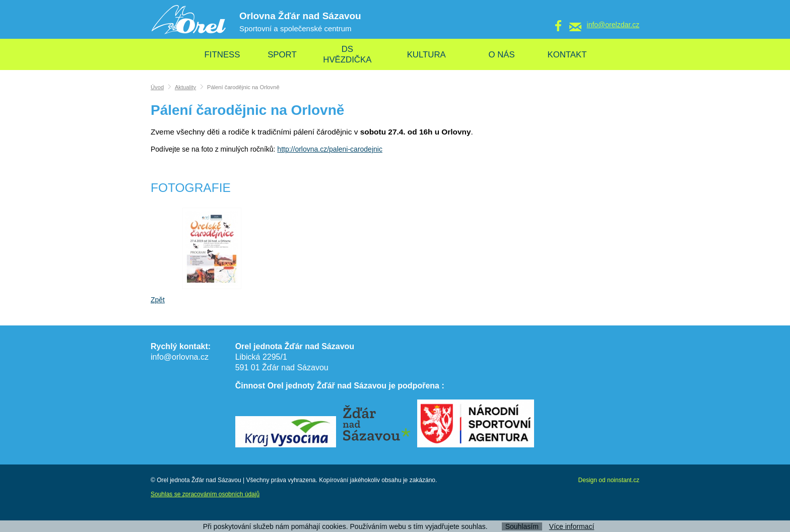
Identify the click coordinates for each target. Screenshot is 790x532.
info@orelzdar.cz (613, 25)
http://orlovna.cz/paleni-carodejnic (330, 149)
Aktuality (185, 87)
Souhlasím (522, 526)
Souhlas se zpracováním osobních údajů (205, 494)
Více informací (572, 526)
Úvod (157, 87)
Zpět (158, 300)
